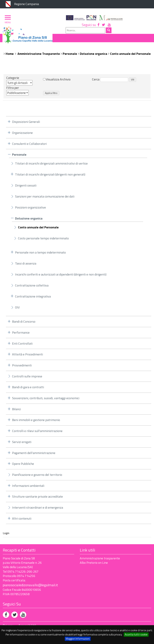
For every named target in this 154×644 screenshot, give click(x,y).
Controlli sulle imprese (27, 378)
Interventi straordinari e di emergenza (38, 509)
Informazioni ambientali (28, 487)
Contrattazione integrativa (33, 298)
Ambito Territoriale (75, 49)
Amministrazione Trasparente (39, 55)
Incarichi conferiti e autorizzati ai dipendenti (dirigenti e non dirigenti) (61, 276)
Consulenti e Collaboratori (29, 145)
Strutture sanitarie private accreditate (37, 498)
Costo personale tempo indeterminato (43, 240)
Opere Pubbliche (23, 465)
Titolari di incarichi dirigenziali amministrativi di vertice (51, 165)
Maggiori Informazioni (78, 639)
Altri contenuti (22, 520)
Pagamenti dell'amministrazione (34, 454)
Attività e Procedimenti (27, 356)
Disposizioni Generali (26, 123)
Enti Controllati (22, 345)
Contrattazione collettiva (32, 287)
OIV (17, 309)
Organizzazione (44, 49)
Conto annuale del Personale (130, 55)
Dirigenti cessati (26, 187)
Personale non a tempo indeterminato (40, 254)
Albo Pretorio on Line (94, 564)
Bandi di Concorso (24, 323)
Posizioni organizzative (30, 209)
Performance (21, 334)
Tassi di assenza (26, 265)
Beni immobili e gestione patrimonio (36, 421)
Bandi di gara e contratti (28, 389)
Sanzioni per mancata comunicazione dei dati (45, 198)
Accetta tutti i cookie (136, 634)
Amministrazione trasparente (100, 560)
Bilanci (16, 410)
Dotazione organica (94, 55)
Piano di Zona (18, 49)
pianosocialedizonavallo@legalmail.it (30, 586)
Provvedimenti (22, 367)
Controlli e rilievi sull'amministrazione (37, 432)
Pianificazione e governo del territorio (37, 476)
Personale (70, 55)
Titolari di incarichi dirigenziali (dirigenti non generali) (50, 176)
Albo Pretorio (106, 49)
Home (10, 55)
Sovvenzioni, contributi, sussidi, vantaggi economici (46, 400)
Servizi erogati (22, 443)
